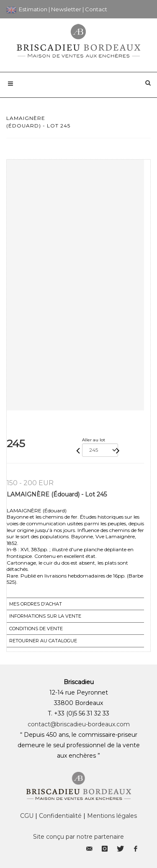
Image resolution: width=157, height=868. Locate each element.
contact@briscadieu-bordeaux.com (79, 724)
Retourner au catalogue (43, 641)
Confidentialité (60, 816)
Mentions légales (112, 816)
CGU (27, 816)
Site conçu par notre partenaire (78, 837)
